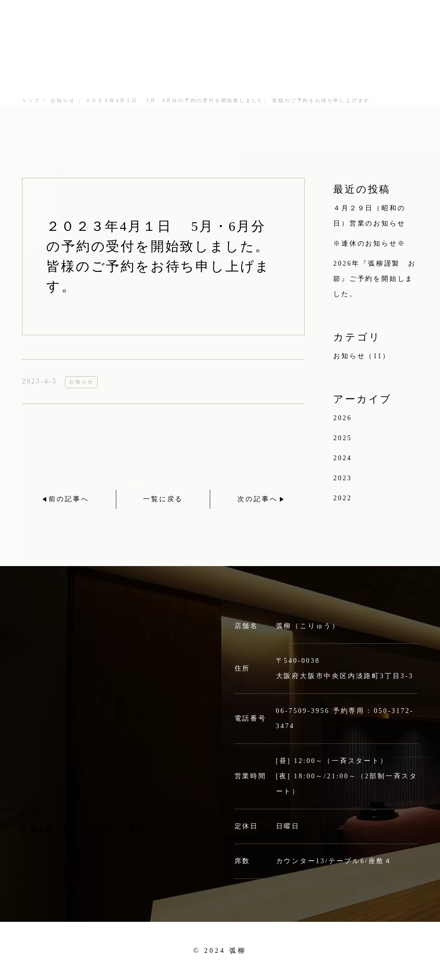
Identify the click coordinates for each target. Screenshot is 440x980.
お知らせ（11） (362, 356)
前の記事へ (69, 499)
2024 (343, 458)
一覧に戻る (163, 499)
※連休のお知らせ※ (369, 243)
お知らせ (63, 100)
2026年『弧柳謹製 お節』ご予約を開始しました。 (375, 279)
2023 (343, 478)
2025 (343, 438)
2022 (343, 498)
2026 (343, 418)
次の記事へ (257, 499)
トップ (31, 100)
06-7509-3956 (303, 711)
